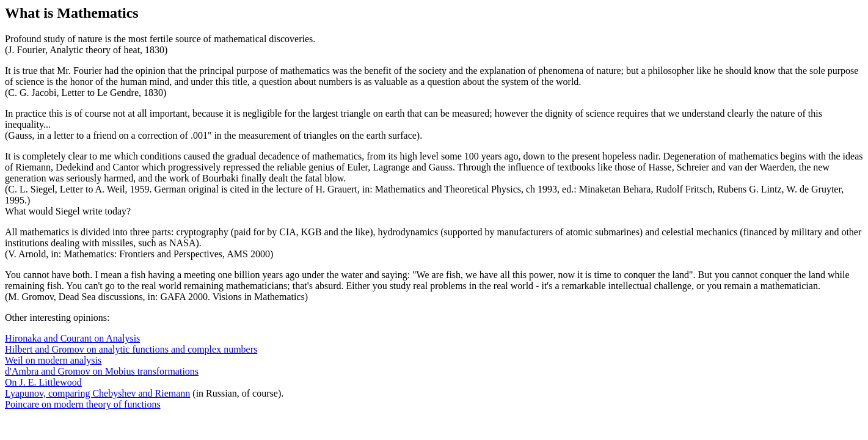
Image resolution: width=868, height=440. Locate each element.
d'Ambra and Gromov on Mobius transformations (102, 371)
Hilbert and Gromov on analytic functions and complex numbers (131, 349)
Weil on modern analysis (53, 360)
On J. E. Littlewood (43, 382)
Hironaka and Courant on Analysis (72, 338)
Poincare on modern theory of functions (83, 404)
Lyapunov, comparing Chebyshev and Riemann (97, 393)
